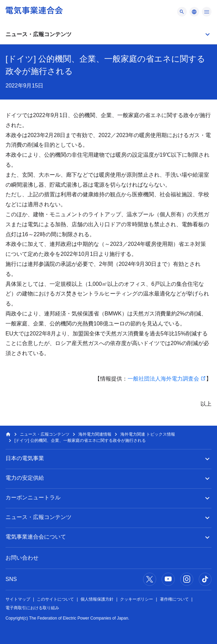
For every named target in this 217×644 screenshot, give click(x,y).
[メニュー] (182, 12)
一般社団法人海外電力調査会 (163, 379)
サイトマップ (18, 599)
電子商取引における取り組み (32, 608)
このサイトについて (55, 599)
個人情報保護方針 (97, 599)
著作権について (174, 599)
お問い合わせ (22, 558)
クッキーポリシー (137, 599)
